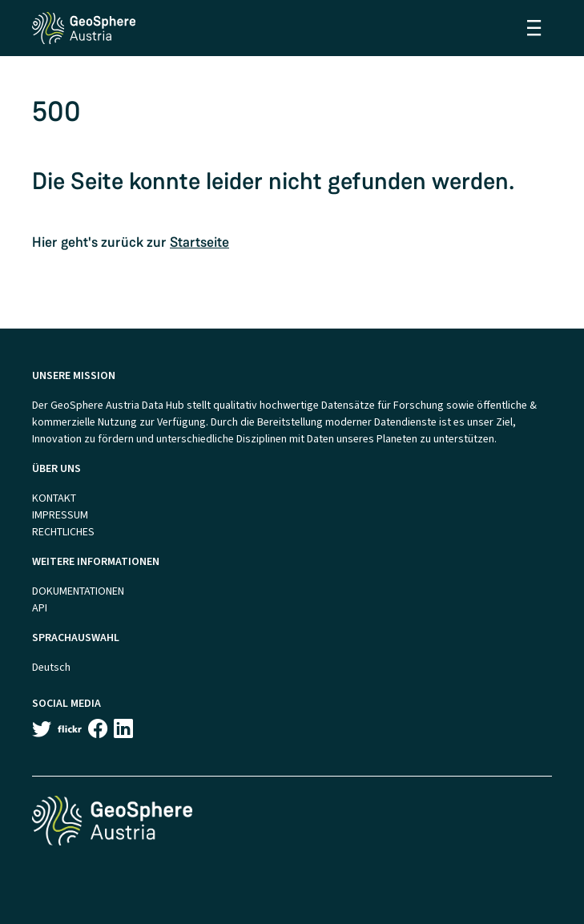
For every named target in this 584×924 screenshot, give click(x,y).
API (40, 608)
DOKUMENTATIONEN (78, 591)
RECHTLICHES (63, 532)
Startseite (199, 242)
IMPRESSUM (60, 515)
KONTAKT (54, 498)
